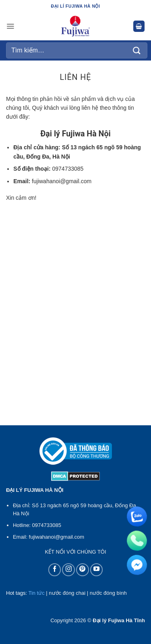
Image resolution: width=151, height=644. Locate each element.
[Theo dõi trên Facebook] (55, 570)
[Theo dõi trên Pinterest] (83, 570)
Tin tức (36, 593)
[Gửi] (137, 50)
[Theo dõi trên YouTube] (97, 570)
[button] (10, 26)
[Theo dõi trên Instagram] (68, 570)
